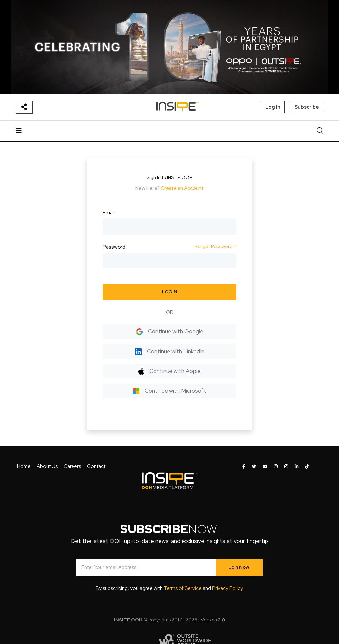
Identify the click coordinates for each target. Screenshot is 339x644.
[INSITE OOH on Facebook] (244, 467)
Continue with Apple (169, 371)
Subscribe (307, 107)
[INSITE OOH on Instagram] (276, 467)
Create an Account (182, 188)
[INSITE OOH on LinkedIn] (296, 467)
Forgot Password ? (216, 246)
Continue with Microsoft (169, 391)
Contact (96, 466)
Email (109, 213)
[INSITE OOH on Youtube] (265, 467)
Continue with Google (170, 331)
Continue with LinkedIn (170, 351)
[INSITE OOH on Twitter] (254, 467)
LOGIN (170, 292)
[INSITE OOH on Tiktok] (307, 467)
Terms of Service (183, 588)
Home (24, 466)
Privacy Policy (227, 588)
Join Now (239, 567)
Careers (72, 466)
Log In (273, 107)
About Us (47, 466)
